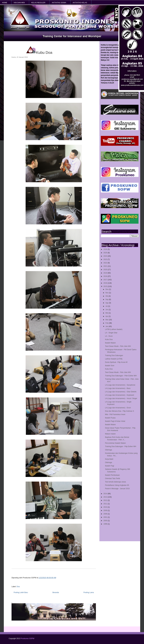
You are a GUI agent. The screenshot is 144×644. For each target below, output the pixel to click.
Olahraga (108, 450)
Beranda (56, 592)
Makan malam (110, 434)
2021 (106, 266)
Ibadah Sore (110, 366)
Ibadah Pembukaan (112, 475)
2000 (106, 521)
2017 (106, 280)
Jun (107, 310)
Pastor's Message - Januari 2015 (117, 489)
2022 (106, 263)
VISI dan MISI (19, 3)
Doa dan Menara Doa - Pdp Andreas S (119, 411)
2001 (106, 517)
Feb (107, 323)
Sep (107, 299)
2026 (106, 249)
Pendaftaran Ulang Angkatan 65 (117, 485)
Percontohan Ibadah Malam (115, 443)
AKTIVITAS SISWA (59, 3)
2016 (106, 283)
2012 (106, 500)
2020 (106, 270)
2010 (106, 507)
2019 (106, 273)
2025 (106, 253)
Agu (107, 303)
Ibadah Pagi (110, 466)
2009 (106, 510)
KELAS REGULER (38, 3)
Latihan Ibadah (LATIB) (114, 359)
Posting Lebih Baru (21, 592)
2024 (106, 256)
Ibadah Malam (110, 343)
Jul (107, 306)
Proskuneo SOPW (27, 639)
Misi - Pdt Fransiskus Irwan (115, 414)
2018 (106, 276)
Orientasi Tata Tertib (112, 478)
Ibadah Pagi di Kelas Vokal (115, 421)
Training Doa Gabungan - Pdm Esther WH (121, 376)
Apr (107, 316)
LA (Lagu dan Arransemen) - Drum (118, 408)
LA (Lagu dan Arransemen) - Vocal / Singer (121, 398)
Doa (18, 587)
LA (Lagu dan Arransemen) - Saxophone (120, 385)
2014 (106, 494)
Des (107, 289)
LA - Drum (109, 336)
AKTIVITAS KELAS (80, 3)
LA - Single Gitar (111, 333)
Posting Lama (89, 592)
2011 (106, 504)
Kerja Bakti (109, 459)
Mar (107, 320)
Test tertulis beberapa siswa (115, 482)
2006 (106, 514)
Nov (107, 293)
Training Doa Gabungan (114, 355)
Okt (107, 296)
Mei (107, 313)
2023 (106, 259)
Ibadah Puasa (110, 418)
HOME (5, 3)
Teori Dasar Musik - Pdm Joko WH (118, 346)
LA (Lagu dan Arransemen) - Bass (118, 388)
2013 (106, 497)
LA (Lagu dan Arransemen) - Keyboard (119, 395)
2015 (106, 286)
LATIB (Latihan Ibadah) (114, 329)
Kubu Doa (109, 339)
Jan (107, 326)
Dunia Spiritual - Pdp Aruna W (116, 362)
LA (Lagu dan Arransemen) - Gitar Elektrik (121, 392)
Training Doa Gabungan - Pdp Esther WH (121, 446)
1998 (106, 524)
